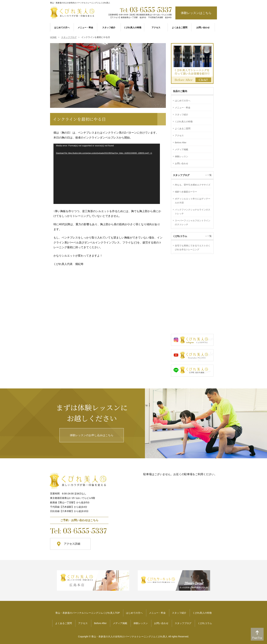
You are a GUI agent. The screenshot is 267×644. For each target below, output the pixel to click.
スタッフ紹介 (182, 115)
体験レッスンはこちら (196, 13)
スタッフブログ (183, 623)
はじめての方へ (183, 101)
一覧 (209, 175)
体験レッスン (182, 156)
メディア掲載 (182, 149)
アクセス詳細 (72, 544)
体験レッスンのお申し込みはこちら (92, 435)
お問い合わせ (182, 163)
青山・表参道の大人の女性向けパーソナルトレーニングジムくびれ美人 (129, 637)
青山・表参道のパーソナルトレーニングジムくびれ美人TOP (88, 613)
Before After (181, 143)
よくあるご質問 (183, 129)
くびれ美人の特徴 (184, 122)
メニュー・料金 (183, 108)
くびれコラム (205, 623)
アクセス (179, 136)
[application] (107, 174)
